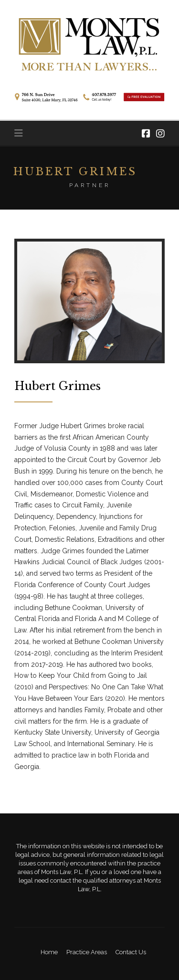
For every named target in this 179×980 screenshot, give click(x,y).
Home (49, 952)
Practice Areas (87, 952)
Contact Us (131, 952)
